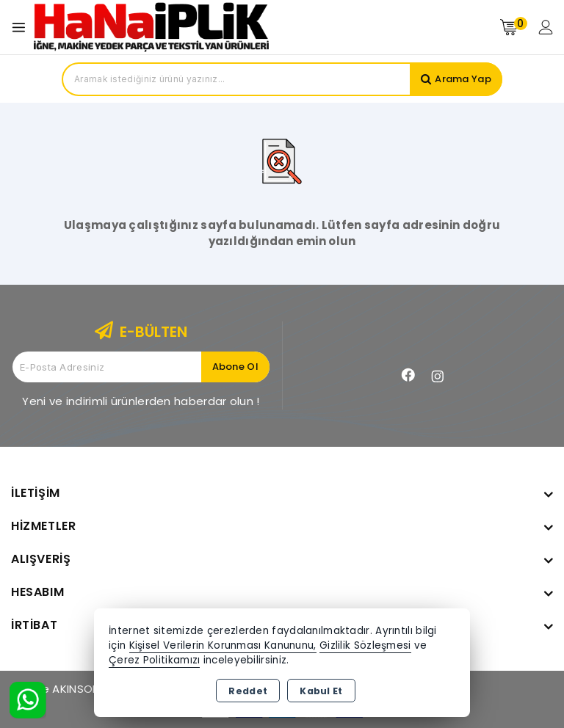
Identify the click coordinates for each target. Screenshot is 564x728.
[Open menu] (22, 28)
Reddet (248, 691)
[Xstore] (151, 27)
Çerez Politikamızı (154, 660)
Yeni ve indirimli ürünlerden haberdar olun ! (141, 401)
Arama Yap (463, 79)
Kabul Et (321, 691)
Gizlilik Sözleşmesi (365, 645)
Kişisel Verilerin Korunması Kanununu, (223, 645)
